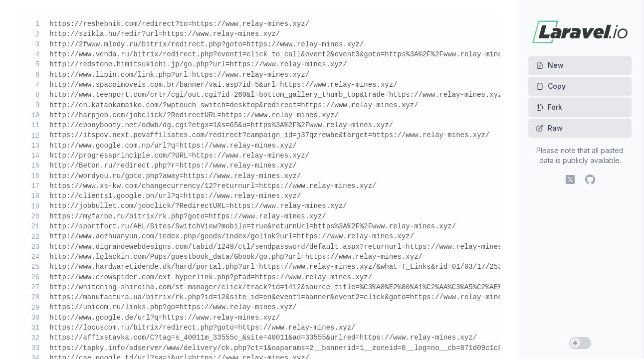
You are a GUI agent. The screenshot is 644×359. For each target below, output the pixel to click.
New (550, 65)
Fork (549, 107)
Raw (549, 128)
